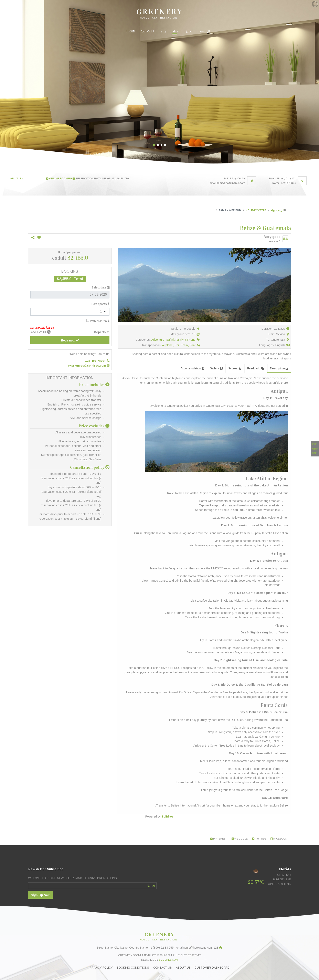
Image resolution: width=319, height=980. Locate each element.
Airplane (168, 345)
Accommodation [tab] (192, 368)
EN (22, 179)
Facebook (279, 839)
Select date (101, 287)
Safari (170, 340)
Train (185, 345)
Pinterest (219, 839)
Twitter (259, 839)
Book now (70, 340)
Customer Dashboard (212, 968)
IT (17, 179)
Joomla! (148, 31)
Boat (193, 345)
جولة (176, 31)
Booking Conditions (133, 968)
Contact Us (162, 968)
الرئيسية (205, 31)
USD (315, 453)
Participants (100, 304)
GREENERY (159, 12)
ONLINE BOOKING (59, 179)
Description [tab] (279, 368)
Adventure (158, 340)
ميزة (163, 31)
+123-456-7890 (97, 361)
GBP (315, 449)
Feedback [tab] (256, 368)
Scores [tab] (235, 368)
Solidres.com (168, 960)
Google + (240, 839)
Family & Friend (185, 340)
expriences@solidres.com (89, 366)
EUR (315, 444)
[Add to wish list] (39, 238)
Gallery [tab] (216, 368)
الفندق (189, 31)
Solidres (168, 816)
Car (177, 345)
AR (12, 179)
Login (130, 31)
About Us (183, 968)
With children (98, 321)
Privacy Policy (101, 968)
